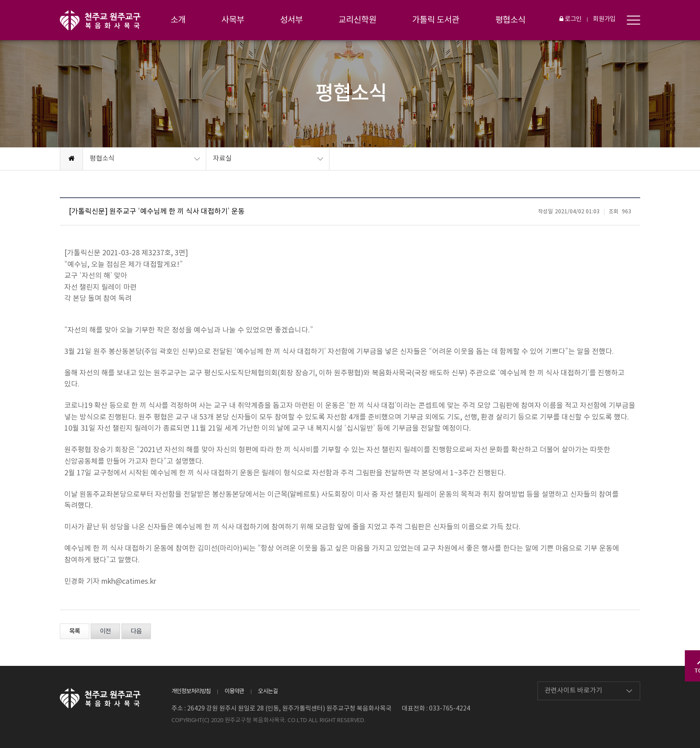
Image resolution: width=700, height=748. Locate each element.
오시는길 (268, 692)
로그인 (571, 19)
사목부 (233, 20)
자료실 (222, 159)
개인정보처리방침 (191, 692)
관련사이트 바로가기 (573, 691)
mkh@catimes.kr (129, 582)
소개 (178, 20)
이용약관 (234, 692)
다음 (136, 632)
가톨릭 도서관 (436, 20)
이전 (105, 632)
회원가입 (604, 19)
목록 (75, 632)
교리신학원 (357, 20)
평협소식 (510, 20)
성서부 (291, 20)
